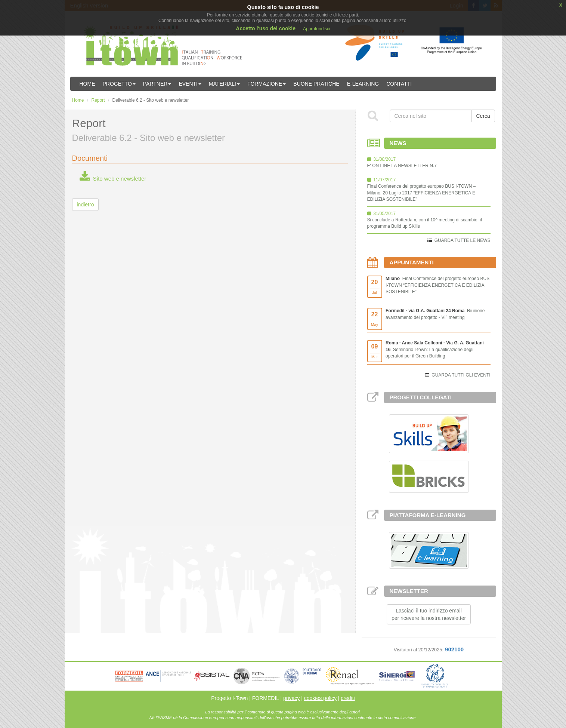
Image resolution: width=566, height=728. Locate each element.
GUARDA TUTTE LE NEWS (463, 240)
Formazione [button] (267, 84)
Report (98, 100)
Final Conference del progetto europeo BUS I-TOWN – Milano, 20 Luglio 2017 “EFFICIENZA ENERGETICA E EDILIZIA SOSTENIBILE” (422, 193)
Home (87, 84)
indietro (86, 205)
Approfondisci (317, 29)
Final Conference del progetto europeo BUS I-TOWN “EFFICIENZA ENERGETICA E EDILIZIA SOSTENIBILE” (437, 285)
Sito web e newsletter (113, 179)
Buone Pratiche (316, 84)
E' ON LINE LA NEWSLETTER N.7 (402, 166)
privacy (291, 698)
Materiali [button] (224, 84)
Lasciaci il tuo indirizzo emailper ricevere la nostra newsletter (429, 614)
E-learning (363, 84)
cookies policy (320, 698)
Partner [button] (157, 84)
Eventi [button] (190, 84)
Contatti (399, 84)
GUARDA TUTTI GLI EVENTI (461, 375)
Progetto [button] (119, 84)
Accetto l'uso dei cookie (266, 28)
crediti (348, 698)
